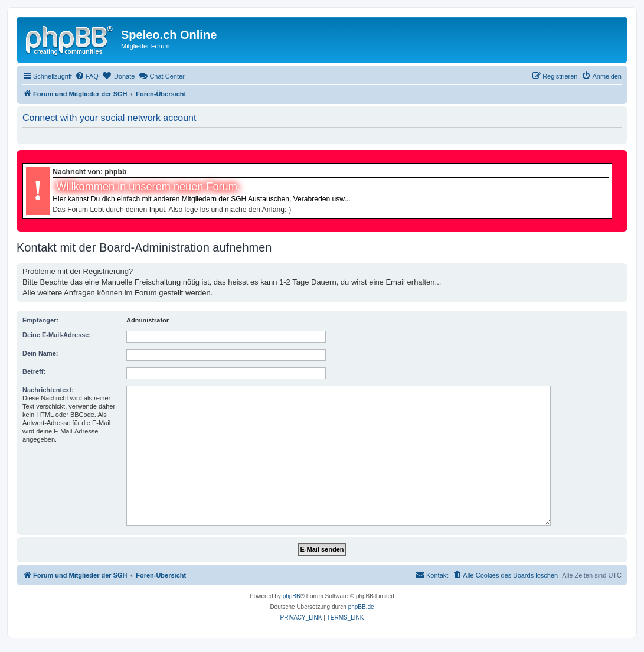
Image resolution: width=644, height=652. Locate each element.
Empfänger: (40, 320)
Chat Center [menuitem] (161, 76)
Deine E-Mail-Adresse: (57, 335)
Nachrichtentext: (48, 390)
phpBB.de (361, 607)
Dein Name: (40, 353)
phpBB (292, 596)
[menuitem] (87, 76)
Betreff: (34, 371)
